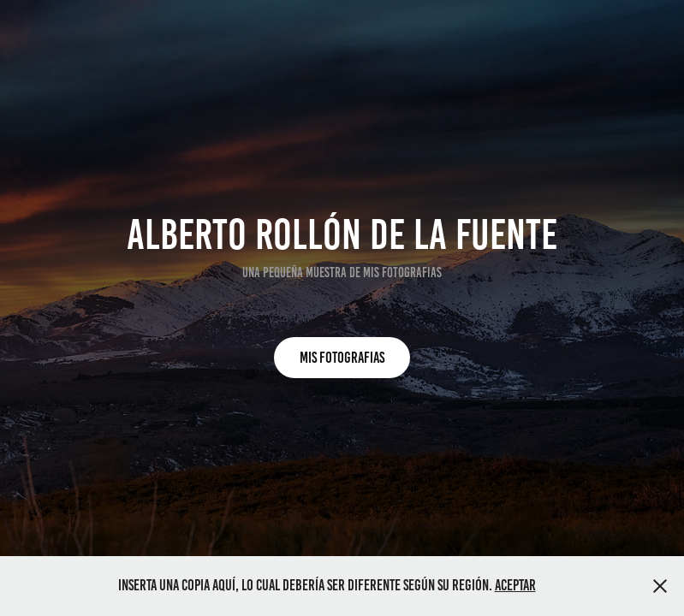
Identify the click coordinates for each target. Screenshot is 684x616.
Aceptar (515, 585)
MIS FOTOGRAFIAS (342, 358)
